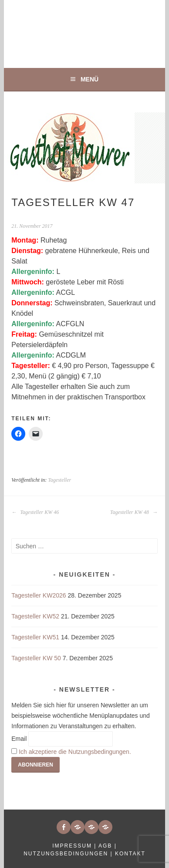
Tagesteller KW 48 (134, 512)
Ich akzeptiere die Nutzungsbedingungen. (75, 752)
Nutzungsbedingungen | (69, 854)
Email (19, 739)
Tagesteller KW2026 (39, 595)
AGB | (108, 846)
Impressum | (75, 846)
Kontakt (130, 854)
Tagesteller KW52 (35, 616)
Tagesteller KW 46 (35, 512)
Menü (90, 79)
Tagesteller (59, 480)
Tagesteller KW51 (35, 637)
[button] (78, 827)
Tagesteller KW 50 (36, 658)
